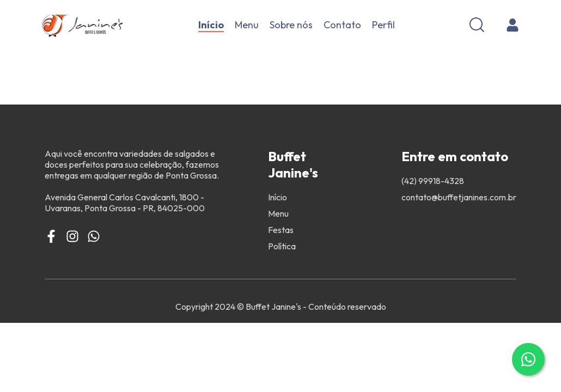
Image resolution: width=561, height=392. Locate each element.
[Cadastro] (513, 25)
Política (282, 246)
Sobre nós (291, 25)
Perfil (383, 25)
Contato (342, 25)
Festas (281, 230)
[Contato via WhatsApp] (528, 359)
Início (211, 25)
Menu (247, 25)
